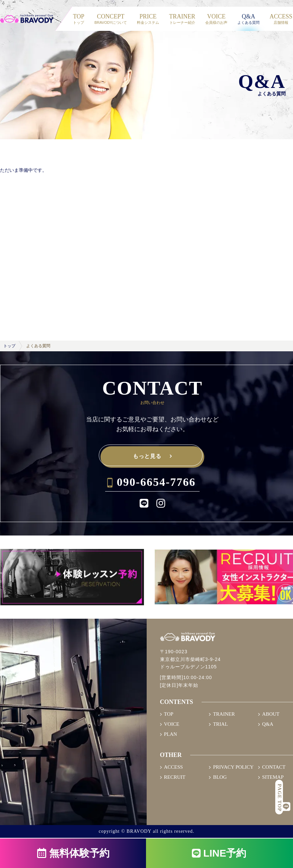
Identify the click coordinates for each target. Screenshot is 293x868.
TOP (169, 714)
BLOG (220, 777)
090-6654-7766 (156, 482)
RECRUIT (175, 777)
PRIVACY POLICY (233, 767)
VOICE (172, 724)
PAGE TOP (280, 798)
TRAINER (224, 714)
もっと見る (147, 456)
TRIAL (220, 724)
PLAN (171, 734)
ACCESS (174, 767)
